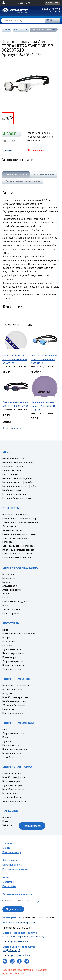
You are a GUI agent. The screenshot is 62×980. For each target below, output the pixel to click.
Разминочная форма (13, 773)
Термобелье (9, 757)
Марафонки (8, 709)
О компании (9, 882)
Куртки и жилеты (11, 745)
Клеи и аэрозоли (11, 613)
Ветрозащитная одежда (15, 749)
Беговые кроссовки (12, 689)
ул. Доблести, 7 (11, 950)
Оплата (6, 848)
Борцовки (7, 693)
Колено (6, 582)
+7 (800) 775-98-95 (25, 3)
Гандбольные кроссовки (15, 701)
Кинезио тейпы (10, 578)
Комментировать (12, 428)
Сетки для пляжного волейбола (19, 546)
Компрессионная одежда (15, 601)
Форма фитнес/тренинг (14, 801)
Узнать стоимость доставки (23, 181)
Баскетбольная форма (14, 789)
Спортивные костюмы (13, 733)
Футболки (7, 741)
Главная (7, 30)
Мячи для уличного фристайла (18, 482)
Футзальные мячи (11, 474)
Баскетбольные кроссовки (16, 685)
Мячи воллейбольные (13, 459)
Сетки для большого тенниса (17, 554)
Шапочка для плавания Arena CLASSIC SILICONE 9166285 (43, 406)
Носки (5, 630)
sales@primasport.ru (23, 922)
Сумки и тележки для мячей (17, 558)
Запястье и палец (11, 609)
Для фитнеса (9, 526)
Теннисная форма (12, 797)
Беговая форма (10, 793)
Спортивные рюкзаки (13, 661)
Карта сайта (9, 886)
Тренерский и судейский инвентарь (20, 522)
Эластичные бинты (12, 590)
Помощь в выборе (12, 852)
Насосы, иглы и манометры (16, 514)
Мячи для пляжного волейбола (18, 463)
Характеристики (44, 174)
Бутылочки (8, 646)
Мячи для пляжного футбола (17, 478)
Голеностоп (8, 574)
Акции (6, 877)
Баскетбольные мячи (13, 467)
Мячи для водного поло (15, 494)
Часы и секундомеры (13, 653)
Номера (7, 821)
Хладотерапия (10, 586)
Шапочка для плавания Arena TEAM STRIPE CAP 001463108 (15, 359)
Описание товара (16, 174)
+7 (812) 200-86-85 (19, 955)
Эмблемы (7, 825)
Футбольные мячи (12, 471)
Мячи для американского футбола (20, 486)
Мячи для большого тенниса (17, 498)
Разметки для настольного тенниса (20, 534)
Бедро (6, 605)
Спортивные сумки (12, 669)
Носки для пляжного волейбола (19, 634)
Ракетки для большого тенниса (18, 550)
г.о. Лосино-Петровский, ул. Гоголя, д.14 (25, 936)
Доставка (8, 843)
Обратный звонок (12, 865)
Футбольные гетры (12, 649)
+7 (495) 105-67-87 (19, 941)
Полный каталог (32, 826)
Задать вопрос (11, 860)
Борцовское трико (12, 781)
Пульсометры (9, 657)
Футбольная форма (12, 785)
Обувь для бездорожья (15, 705)
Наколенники (9, 642)
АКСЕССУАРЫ (20, 30)
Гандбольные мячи (12, 490)
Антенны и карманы (12, 530)
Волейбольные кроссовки (15, 697)
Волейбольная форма (14, 777)
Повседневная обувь (13, 713)
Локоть (6, 594)
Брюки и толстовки (12, 753)
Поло (5, 737)
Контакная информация (15, 869)
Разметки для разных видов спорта (21, 518)
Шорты (6, 729)
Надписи (7, 817)
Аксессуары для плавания (42, 29)
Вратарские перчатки (13, 665)
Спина (5, 598)
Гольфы (6, 638)
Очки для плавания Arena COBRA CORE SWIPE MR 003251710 (44, 359)
